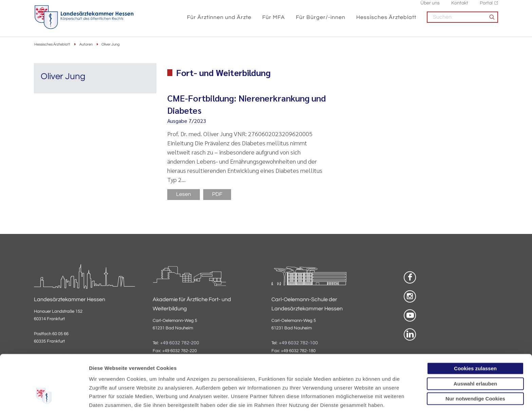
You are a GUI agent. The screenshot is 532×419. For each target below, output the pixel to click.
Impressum (141, 384)
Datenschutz (105, 384)
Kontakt (460, 7)
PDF (217, 195)
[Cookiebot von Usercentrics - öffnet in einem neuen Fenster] (44, 406)
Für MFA (274, 21)
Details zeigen (361, 406)
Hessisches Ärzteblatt (386, 21)
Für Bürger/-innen (321, 21)
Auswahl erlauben (475, 345)
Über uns (430, 7)
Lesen (184, 195)
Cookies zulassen (475, 330)
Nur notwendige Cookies (475, 360)
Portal (486, 7)
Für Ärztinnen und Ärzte (219, 21)
